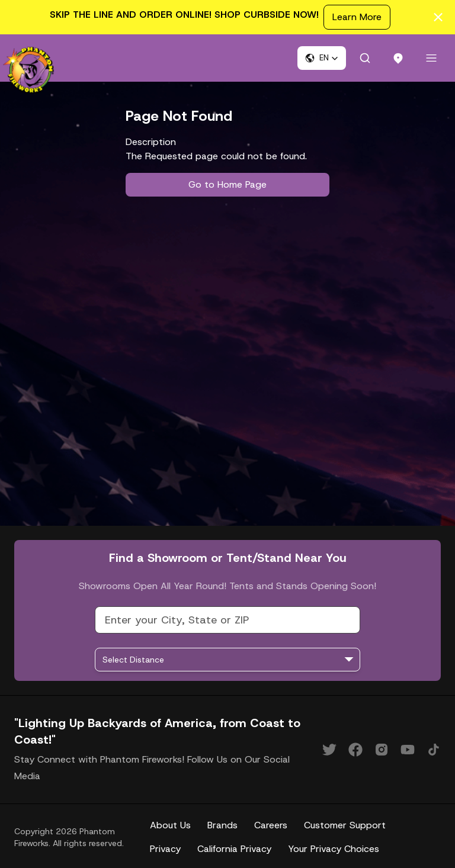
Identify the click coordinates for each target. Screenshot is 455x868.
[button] (322, 58)
